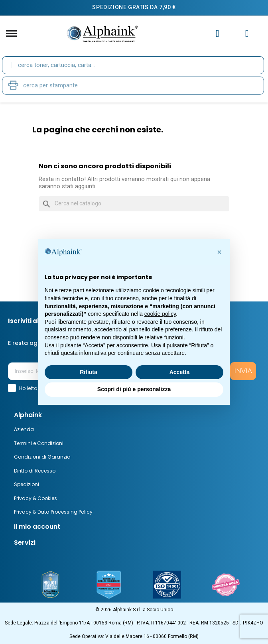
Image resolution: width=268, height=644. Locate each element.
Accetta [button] (180, 372)
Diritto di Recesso (35, 471)
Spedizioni (27, 484)
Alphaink (28, 415)
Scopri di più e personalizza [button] (134, 389)
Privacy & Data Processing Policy (53, 512)
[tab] (134, 415)
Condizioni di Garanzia (42, 457)
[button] (219, 252)
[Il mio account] (218, 33)
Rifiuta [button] (89, 372)
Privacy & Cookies (35, 498)
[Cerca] (134, 204)
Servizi (25, 543)
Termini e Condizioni (39, 443)
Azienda (24, 429)
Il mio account (37, 527)
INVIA (243, 371)
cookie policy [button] (160, 314)
